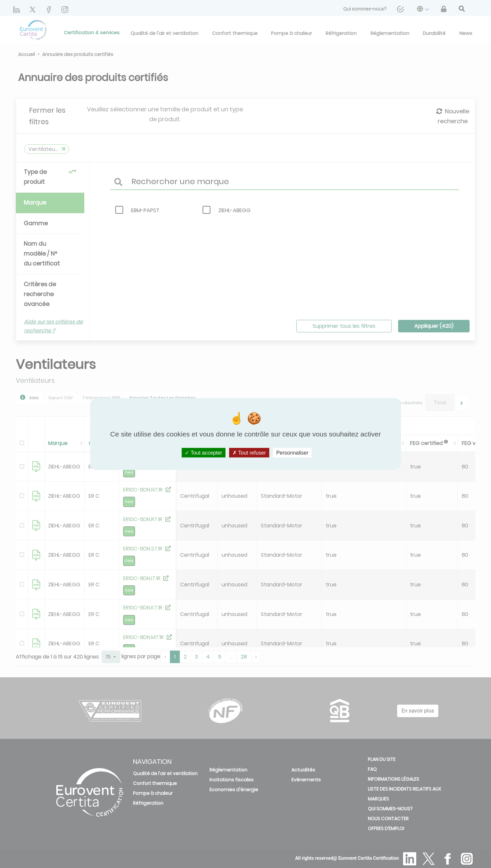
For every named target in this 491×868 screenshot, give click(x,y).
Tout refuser (249, 453)
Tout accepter (203, 453)
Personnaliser (292, 453)
